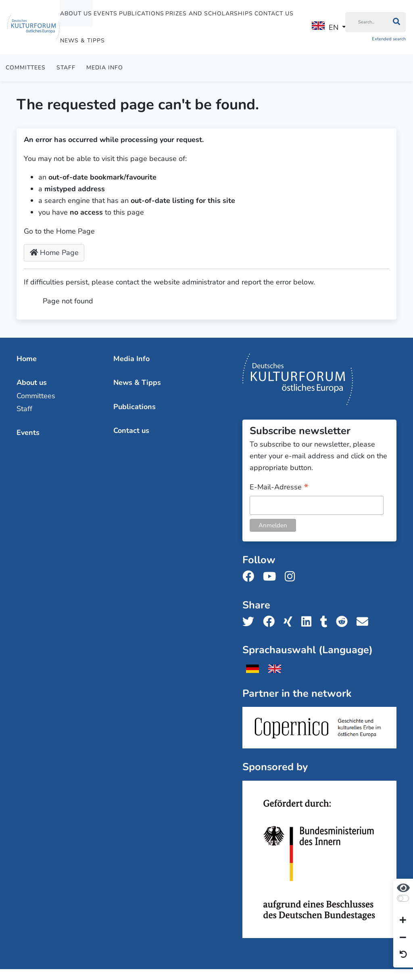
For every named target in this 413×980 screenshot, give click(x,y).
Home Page (54, 253)
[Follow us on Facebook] (251, 577)
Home (27, 359)
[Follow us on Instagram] (292, 577)
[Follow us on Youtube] (272, 577)
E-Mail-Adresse (279, 488)
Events (105, 14)
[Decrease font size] (403, 938)
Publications (142, 14)
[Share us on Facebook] (271, 622)
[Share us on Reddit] (344, 622)
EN (325, 27)
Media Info (105, 68)
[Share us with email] (365, 622)
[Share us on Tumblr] (326, 622)
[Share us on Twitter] (251, 622)
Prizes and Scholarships (209, 14)
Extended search (389, 39)
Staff (66, 68)
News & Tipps (82, 41)
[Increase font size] (403, 921)
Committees (26, 68)
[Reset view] (403, 955)
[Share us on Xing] (290, 622)
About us (76, 14)
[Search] (366, 22)
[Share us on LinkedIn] (309, 622)
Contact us (274, 14)
